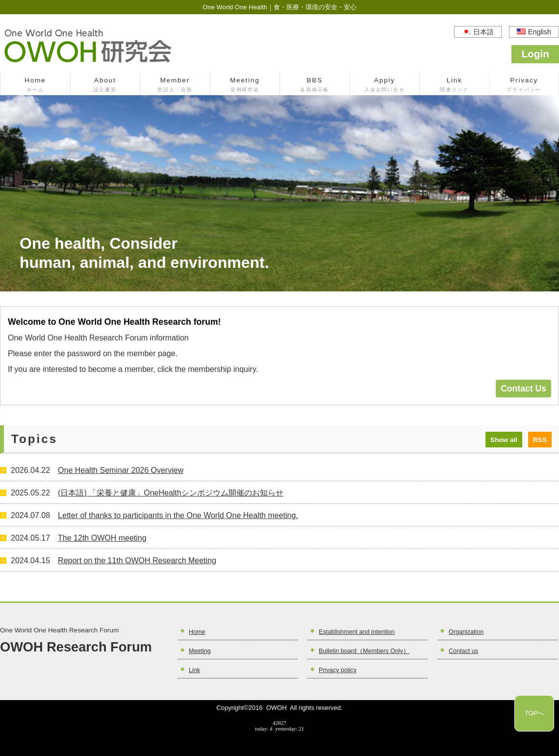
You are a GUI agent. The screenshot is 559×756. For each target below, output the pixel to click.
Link (455, 85)
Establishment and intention (357, 632)
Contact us (463, 651)
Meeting (245, 85)
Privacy (524, 85)
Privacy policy (338, 670)
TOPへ (534, 713)
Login (535, 54)
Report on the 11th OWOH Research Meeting (137, 560)
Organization (466, 632)
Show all (504, 440)
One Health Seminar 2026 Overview (121, 470)
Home (35, 85)
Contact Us (523, 389)
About (105, 85)
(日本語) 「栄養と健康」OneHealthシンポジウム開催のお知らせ (171, 493)
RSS (540, 440)
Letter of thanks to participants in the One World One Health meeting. (178, 515)
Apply (385, 85)
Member (175, 85)
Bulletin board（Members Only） (364, 651)
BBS (315, 85)
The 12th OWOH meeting (102, 538)
